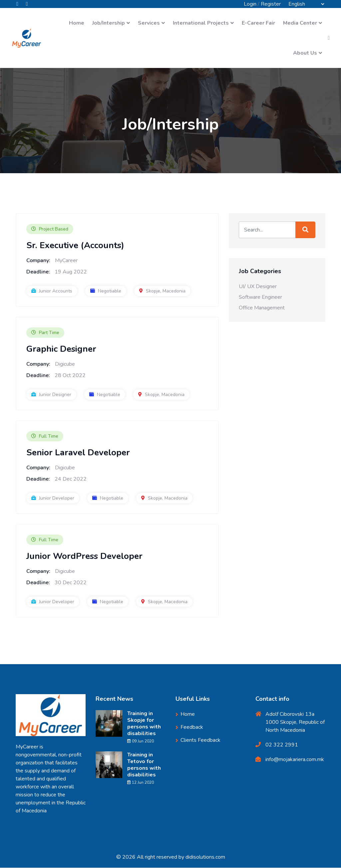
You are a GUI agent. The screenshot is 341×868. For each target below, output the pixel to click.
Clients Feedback (200, 740)
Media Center (300, 23)
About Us (305, 53)
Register (271, 4)
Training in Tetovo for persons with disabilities (144, 765)
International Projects (201, 23)
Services (149, 23)
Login (250, 4)
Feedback (192, 727)
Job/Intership (109, 23)
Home (77, 23)
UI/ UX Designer (258, 287)
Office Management (262, 308)
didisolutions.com (205, 857)
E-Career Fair (258, 23)
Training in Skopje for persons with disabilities (144, 724)
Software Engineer (260, 297)
